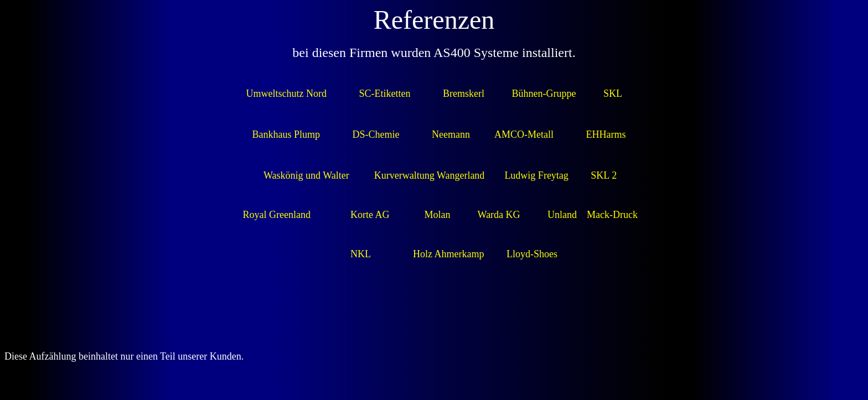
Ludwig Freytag (536, 175)
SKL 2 (604, 175)
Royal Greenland (276, 215)
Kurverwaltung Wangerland (430, 175)
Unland (562, 215)
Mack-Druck (612, 215)
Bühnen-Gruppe (544, 93)
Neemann (451, 134)
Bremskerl (464, 93)
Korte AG (370, 215)
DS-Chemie (376, 134)
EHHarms (606, 134)
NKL (360, 254)
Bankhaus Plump (286, 134)
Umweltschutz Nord (286, 93)
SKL (613, 93)
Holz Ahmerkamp (447, 254)
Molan (437, 215)
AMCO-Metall (524, 134)
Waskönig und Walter (306, 175)
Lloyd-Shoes (532, 254)
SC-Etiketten (385, 93)
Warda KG (499, 215)
